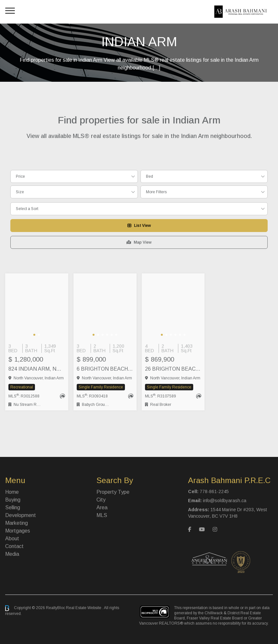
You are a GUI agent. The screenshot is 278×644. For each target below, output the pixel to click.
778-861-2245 (214, 491)
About (12, 538)
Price (20, 176)
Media (12, 554)
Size (20, 192)
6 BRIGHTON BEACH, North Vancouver (105, 369)
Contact (14, 546)
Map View (139, 242)
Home (12, 492)
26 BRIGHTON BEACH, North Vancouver (173, 369)
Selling (13, 507)
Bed (150, 176)
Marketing (17, 523)
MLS (102, 515)
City (101, 500)
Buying (13, 500)
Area (102, 507)
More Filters (156, 192)
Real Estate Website (84, 608)
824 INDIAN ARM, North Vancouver (37, 369)
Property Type (113, 492)
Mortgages (18, 531)
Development (21, 515)
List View (139, 226)
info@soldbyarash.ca (225, 501)
